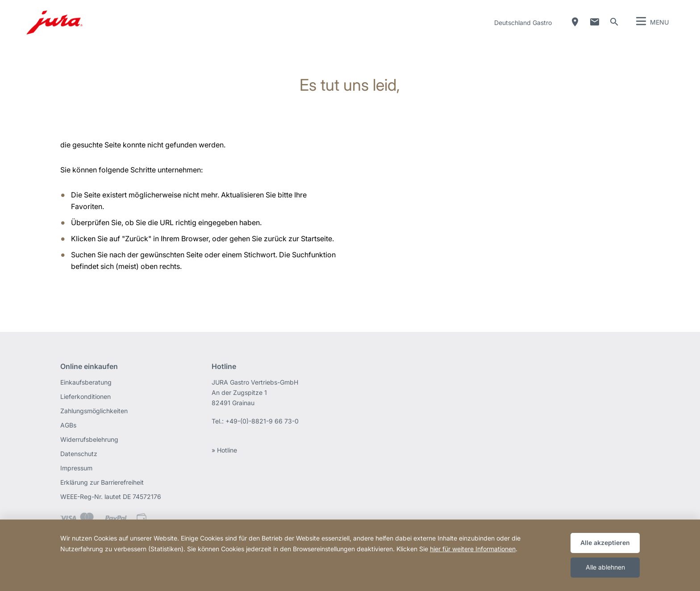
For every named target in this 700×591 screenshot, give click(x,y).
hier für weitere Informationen (473, 549)
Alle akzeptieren (605, 543)
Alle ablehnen (605, 567)
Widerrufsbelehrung (89, 439)
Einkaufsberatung (86, 382)
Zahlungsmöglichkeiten (94, 411)
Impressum (76, 468)
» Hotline (224, 450)
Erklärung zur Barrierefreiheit (102, 482)
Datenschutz (79, 454)
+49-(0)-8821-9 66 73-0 (262, 421)
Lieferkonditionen (85, 396)
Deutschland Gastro (523, 23)
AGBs (68, 425)
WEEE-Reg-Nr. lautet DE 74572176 (111, 497)
